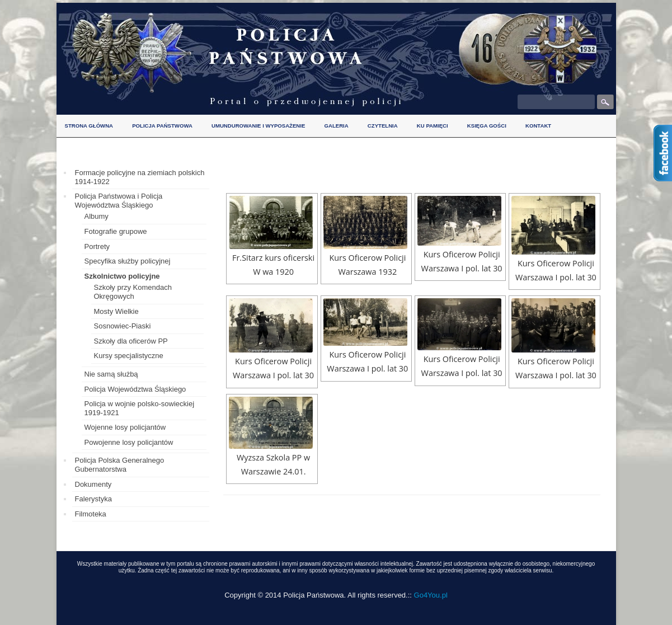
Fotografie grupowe (116, 231)
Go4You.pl (431, 595)
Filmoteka (91, 514)
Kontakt (538, 126)
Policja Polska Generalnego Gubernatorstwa (120, 465)
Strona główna (89, 126)
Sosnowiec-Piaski (123, 326)
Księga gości (487, 126)
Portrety (97, 246)
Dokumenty (93, 484)
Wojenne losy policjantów (125, 427)
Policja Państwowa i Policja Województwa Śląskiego (119, 201)
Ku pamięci (433, 126)
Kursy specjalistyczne (129, 356)
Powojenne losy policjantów (129, 442)
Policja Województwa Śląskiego (135, 389)
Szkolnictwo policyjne (122, 276)
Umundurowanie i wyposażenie (258, 126)
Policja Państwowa (162, 126)
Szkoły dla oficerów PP (131, 341)
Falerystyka (93, 499)
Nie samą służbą (111, 374)
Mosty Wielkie (116, 311)
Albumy (97, 216)
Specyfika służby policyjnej (128, 261)
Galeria (337, 126)
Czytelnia (383, 126)
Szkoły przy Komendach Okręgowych (133, 292)
